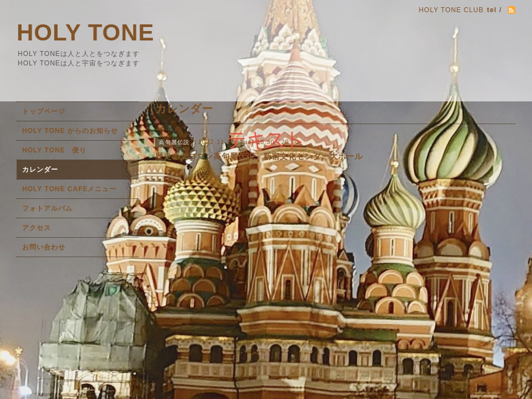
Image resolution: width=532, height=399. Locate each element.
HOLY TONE (86, 32)
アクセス (37, 228)
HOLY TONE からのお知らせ (70, 131)
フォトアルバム (47, 208)
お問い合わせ (44, 247)
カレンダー (40, 170)
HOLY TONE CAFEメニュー (69, 189)
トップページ (44, 111)
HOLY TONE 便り (54, 150)
